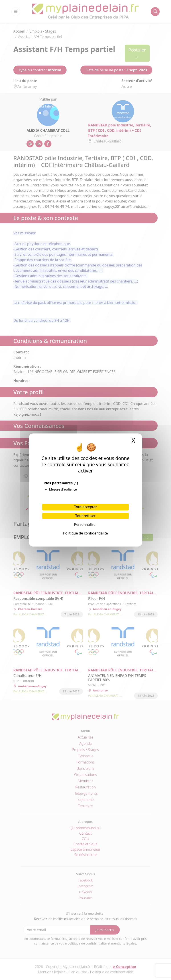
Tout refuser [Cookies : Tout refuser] (85, 516)
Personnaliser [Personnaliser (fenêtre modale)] (86, 524)
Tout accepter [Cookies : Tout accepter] (85, 507)
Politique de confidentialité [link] (85, 533)
